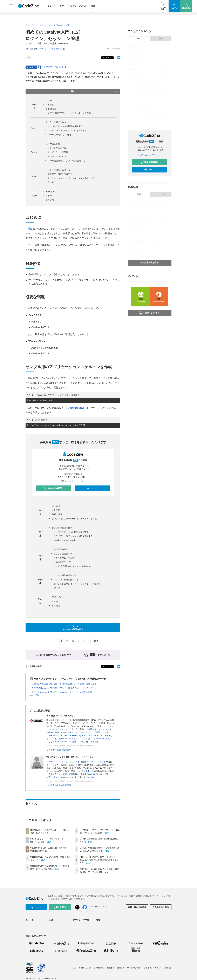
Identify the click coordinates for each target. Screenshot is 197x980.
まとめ (49, 196)
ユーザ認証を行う (54, 144)
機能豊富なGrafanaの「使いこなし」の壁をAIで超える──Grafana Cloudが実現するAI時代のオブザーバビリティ (149, 207)
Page (34, 128)
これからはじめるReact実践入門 (99, 739)
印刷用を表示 (34, 666)
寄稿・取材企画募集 (137, 907)
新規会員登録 (53, 488)
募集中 (87, 771)
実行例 (51, 182)
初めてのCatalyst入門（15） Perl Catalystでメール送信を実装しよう (64, 684)
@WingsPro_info (95, 774)
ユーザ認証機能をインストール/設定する (66, 161)
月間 (161, 39)
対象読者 (50, 104)
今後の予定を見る (149, 313)
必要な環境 (51, 109)
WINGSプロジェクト (58, 729)
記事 (62, 6)
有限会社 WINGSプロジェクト (92, 762)
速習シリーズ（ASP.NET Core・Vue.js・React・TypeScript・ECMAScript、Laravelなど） (79, 735)
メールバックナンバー (73, 481)
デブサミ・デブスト (78, 6)
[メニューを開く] (11, 6)
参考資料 (50, 200)
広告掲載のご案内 (161, 907)
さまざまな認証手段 (57, 148)
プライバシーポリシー (153, 968)
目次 (94, 91)
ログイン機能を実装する (59, 170)
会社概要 (121, 968)
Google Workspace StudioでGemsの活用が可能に (152, 94)
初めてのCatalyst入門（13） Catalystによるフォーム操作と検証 (62, 692)
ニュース (52, 6)
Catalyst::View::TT (78, 408)
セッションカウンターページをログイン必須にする (71, 178)
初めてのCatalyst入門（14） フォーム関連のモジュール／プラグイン (64, 688)
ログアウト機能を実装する (60, 174)
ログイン (92, 488)
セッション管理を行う (56, 122)
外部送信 (168, 968)
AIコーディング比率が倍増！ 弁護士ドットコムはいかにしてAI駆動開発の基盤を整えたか (99, 860)
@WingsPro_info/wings (57, 777)
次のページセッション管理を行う (73, 628)
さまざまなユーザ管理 (58, 152)
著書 (65, 774)
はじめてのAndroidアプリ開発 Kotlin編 (66, 742)
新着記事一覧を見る (150, 263)
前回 (30, 229)
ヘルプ (73, 968)
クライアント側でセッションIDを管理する (67, 130)
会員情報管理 (99, 968)
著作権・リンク (85, 968)
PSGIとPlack (52, 191)
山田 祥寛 (29, 49)
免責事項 (111, 968)
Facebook (91, 777)
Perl (29, 58)
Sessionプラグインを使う (60, 135)
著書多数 (94, 742)
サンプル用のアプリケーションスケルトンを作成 (68, 113)
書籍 (93, 6)
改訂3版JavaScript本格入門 (67, 739)
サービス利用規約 (134, 968)
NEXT (97, 641)
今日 (139, 39)
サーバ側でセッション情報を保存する (65, 126)
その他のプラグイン (57, 156)
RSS (82, 774)
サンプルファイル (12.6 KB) (55, 67)
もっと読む (35, 695)
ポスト (107, 58)
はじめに (50, 100)
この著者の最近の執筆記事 (59, 750)
